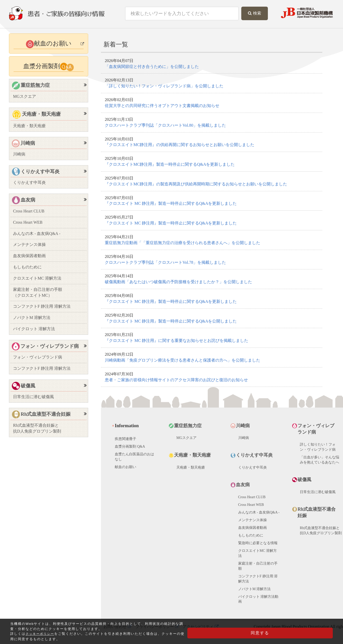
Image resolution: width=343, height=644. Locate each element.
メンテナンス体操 (29, 245)
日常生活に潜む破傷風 (33, 397)
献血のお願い (125, 470)
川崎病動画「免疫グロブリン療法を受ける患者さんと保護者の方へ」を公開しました (182, 360)
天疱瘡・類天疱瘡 (36, 115)
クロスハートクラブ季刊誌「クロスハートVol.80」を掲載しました (165, 125)
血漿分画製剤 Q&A (130, 450)
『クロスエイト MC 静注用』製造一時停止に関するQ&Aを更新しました (171, 203)
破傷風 (24, 386)
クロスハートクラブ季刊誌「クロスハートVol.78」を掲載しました (165, 262)
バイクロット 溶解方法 (34, 329)
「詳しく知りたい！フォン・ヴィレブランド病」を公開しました (164, 86)
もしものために (27, 267)
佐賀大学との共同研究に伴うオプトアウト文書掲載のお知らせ (162, 106)
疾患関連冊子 (125, 442)
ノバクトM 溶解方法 (32, 318)
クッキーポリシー (41, 637)
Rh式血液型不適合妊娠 (41, 415)
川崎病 (23, 144)
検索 (255, 13)
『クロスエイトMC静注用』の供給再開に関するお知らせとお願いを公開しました (180, 145)
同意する (307, 635)
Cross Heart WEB (28, 222)
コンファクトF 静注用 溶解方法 (42, 306)
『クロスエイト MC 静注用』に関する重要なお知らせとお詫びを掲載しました (176, 341)
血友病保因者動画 (29, 256)
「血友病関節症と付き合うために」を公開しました (152, 67)
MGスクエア (25, 96)
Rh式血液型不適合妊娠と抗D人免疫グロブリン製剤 (37, 428)
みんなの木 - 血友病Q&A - (37, 234)
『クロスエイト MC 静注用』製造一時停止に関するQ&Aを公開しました (171, 321)
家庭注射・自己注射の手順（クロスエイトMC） (38, 292)
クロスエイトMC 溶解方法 (37, 278)
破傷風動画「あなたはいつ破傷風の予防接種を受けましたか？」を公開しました (178, 282)
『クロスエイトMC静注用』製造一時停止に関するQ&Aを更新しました (170, 164)
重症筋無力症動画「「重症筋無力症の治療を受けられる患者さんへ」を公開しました (182, 243)
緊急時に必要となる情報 (258, 546)
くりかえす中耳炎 (36, 172)
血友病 (24, 200)
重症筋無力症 (31, 86)
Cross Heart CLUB (29, 211)
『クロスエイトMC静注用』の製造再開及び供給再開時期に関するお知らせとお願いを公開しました (196, 184)
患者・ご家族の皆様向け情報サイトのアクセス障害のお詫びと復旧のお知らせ (176, 380)
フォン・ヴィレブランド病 (45, 347)
